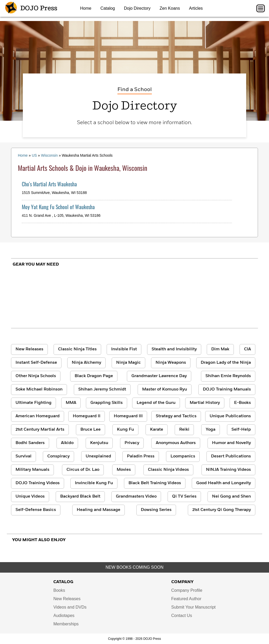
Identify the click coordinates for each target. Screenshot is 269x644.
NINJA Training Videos (228, 470)
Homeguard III (128, 416)
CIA (247, 349)
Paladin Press (141, 456)
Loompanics (183, 456)
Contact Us (182, 616)
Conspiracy (58, 456)
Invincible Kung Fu (94, 483)
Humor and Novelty (231, 443)
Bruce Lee (90, 430)
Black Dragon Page (94, 376)
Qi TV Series (184, 497)
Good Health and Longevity (224, 483)
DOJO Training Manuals (227, 389)
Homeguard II (87, 416)
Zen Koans (170, 8)
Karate (157, 430)
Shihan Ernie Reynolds (228, 376)
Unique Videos (30, 497)
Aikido (67, 443)
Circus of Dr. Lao (83, 470)
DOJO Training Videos (38, 483)
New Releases (29, 349)
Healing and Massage (99, 510)
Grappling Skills (107, 403)
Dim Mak (220, 349)
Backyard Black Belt (80, 497)
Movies (124, 470)
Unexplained (98, 456)
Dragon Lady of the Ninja (226, 363)
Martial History (205, 403)
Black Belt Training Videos (155, 483)
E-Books (242, 403)
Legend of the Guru (156, 403)
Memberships (66, 624)
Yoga (211, 430)
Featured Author (186, 599)
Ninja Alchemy (86, 363)
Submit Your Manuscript (193, 607)
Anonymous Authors (176, 443)
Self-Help (241, 430)
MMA (71, 403)
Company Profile (187, 590)
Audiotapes (64, 616)
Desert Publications (231, 456)
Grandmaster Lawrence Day (159, 376)
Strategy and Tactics (176, 416)
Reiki (184, 430)
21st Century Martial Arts (40, 430)
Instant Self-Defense (36, 363)
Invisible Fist (124, 349)
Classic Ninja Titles (77, 349)
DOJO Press (31, 8)
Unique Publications (230, 416)
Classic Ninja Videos (168, 470)
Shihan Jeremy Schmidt (102, 389)
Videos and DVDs (70, 607)
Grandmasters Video (136, 497)
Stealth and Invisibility (174, 349)
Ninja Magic (128, 363)
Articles (196, 8)
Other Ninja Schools (36, 376)
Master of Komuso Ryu (165, 389)
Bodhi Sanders (30, 443)
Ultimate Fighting (33, 403)
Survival (24, 456)
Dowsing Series (156, 510)
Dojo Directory (137, 8)
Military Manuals (32, 470)
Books (59, 590)
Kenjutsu (99, 443)
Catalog (108, 8)
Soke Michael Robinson (39, 389)
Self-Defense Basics (36, 510)
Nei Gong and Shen (231, 497)
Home (86, 8)
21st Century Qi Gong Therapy (222, 510)
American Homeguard (38, 416)
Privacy (132, 443)
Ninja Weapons (171, 363)
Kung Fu (125, 430)
